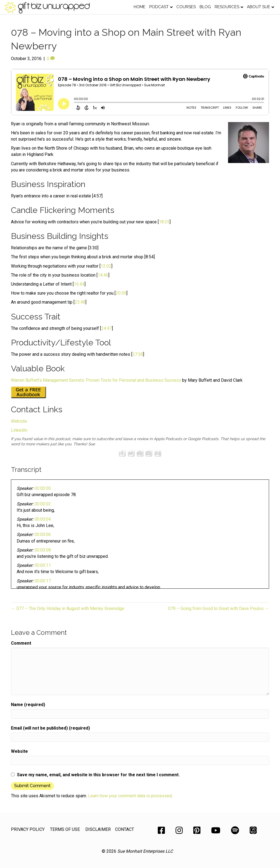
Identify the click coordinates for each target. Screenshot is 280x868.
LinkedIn (19, 430)
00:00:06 (43, 534)
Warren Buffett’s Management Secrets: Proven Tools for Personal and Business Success (96, 380)
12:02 (106, 266)
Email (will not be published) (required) (50, 728)
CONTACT (125, 829)
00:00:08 (43, 550)
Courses (186, 7)
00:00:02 (43, 504)
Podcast (159, 7)
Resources (227, 7)
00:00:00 (43, 488)
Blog (205, 7)
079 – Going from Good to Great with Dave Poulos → (219, 608)
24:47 (107, 328)
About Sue (259, 7)
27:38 (138, 354)
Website (19, 421)
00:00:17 (43, 581)
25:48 (80, 302)
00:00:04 (43, 519)
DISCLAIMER (98, 829)
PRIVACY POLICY (28, 829)
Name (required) (28, 705)
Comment (21, 643)
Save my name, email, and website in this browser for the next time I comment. (98, 775)
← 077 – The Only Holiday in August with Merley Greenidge (68, 608)
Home (140, 7)
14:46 (103, 275)
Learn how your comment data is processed (130, 796)
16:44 (79, 284)
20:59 (121, 293)
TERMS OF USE (65, 829)
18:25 (164, 222)
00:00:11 (43, 565)
